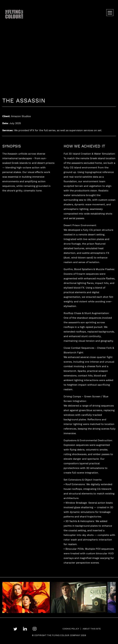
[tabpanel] (81, 597)
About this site (92, 629)
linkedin (25, 629)
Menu (110, 13)
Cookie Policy (71, 629)
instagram (35, 629)
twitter (15, 629)
